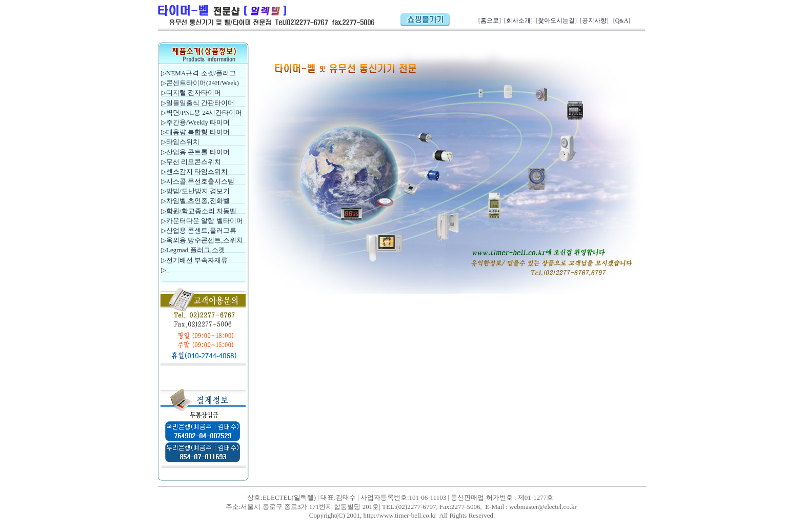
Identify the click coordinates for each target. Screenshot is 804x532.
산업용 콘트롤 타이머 (198, 152)
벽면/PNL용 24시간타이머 (204, 112)
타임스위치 (183, 142)
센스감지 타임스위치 (197, 171)
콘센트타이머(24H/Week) (203, 83)
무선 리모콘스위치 (194, 162)
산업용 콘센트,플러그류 (201, 230)
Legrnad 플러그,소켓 (196, 250)
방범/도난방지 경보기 (198, 191)
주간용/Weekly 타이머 (198, 122)
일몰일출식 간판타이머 (200, 103)
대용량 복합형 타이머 (198, 132)
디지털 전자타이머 (194, 93)
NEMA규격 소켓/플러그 (201, 73)
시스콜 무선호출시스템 (200, 181)
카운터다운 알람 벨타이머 (205, 221)
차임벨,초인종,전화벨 (198, 201)
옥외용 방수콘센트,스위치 (205, 240)
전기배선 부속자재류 (197, 260)
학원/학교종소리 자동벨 (202, 211)
